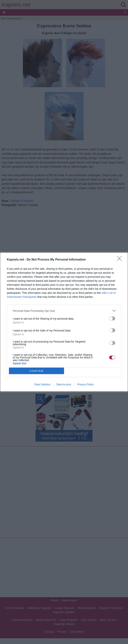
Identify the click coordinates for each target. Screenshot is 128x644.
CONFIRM (36, 371)
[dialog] (64, 322)
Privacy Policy (85, 384)
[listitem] (64, 311)
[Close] (121, 260)
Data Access (64, 384)
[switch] (112, 318)
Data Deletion (42, 384)
